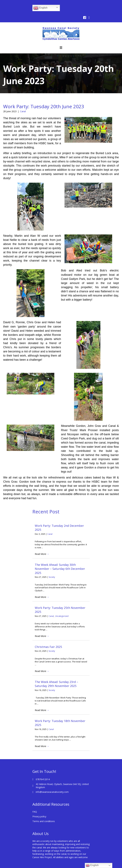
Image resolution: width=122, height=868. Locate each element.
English (40, 8)
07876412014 (43, 779)
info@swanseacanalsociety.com (52, 792)
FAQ (35, 812)
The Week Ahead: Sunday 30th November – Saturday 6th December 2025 (60, 569)
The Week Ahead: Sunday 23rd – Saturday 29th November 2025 (56, 684)
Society (52, 577)
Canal (23, 111)
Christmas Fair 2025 (48, 647)
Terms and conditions (44, 821)
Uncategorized (62, 616)
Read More (42, 554)
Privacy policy (39, 816)
